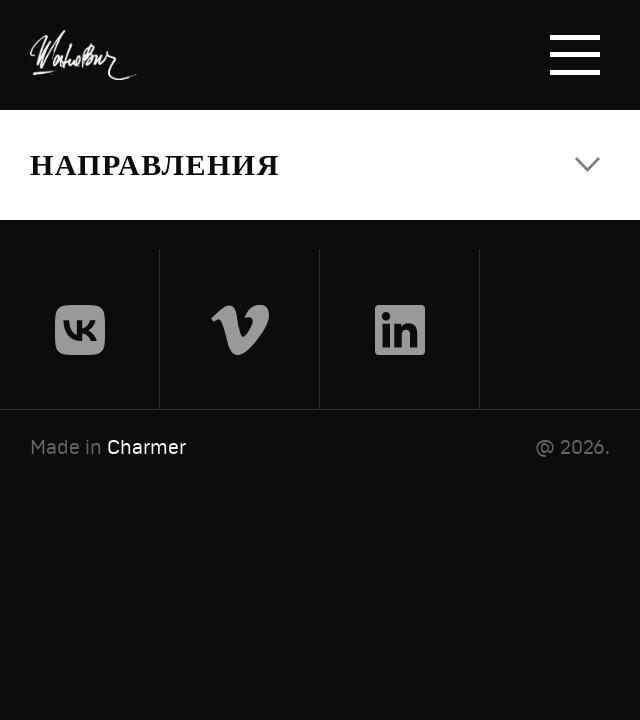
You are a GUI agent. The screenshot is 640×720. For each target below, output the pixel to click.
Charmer (146, 447)
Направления (155, 164)
